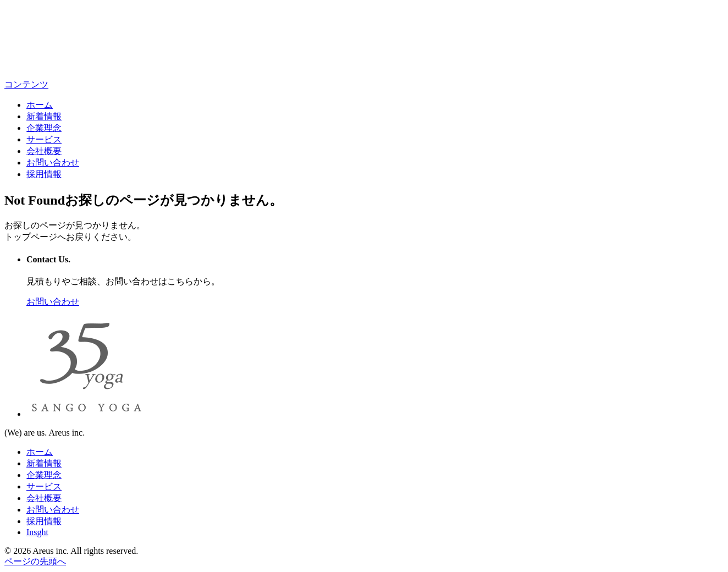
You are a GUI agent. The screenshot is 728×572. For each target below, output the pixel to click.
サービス (44, 139)
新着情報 (44, 116)
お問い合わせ (53, 163)
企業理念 (44, 128)
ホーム (40, 105)
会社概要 (44, 151)
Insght (37, 532)
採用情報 (44, 174)
